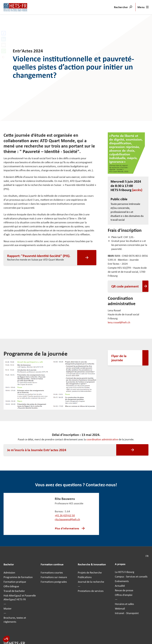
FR (147, 556)
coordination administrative (102, 439)
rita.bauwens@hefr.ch (67, 519)
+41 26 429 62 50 (65, 515)
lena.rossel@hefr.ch (119, 322)
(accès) (137, 190)
